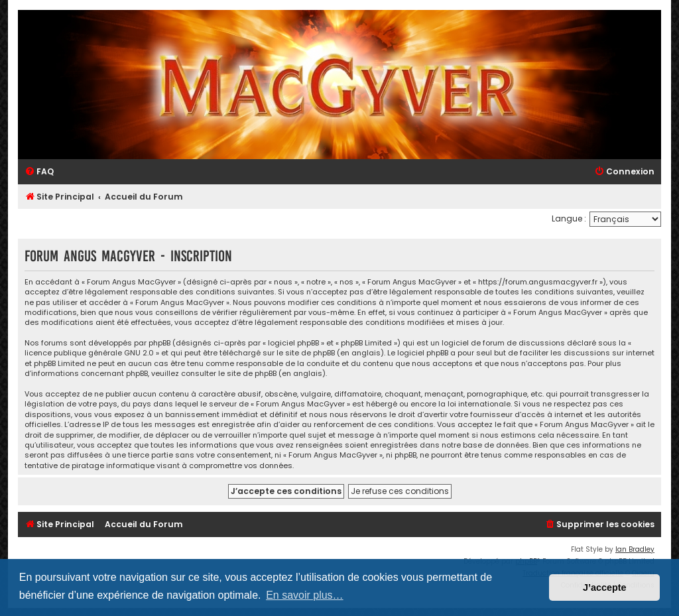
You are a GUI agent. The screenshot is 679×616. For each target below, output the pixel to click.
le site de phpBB (306, 353)
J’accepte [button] (605, 587)
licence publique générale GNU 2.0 (89, 353)
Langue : (569, 218)
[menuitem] (39, 172)
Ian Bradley (635, 549)
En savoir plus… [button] (305, 595)
